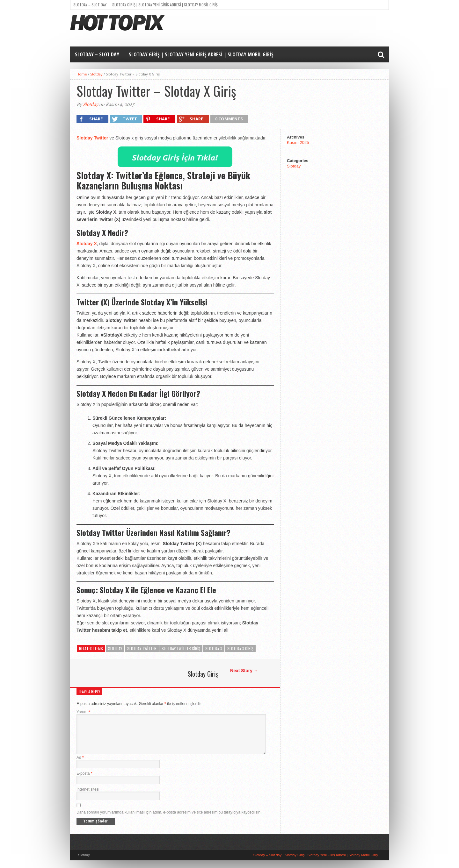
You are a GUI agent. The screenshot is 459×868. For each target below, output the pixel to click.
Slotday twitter (142, 648)
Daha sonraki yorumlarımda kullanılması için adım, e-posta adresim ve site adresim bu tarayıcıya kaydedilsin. (169, 820)
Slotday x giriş (240, 648)
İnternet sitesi (88, 797)
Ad (80, 765)
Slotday (96, 74)
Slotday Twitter (92, 138)
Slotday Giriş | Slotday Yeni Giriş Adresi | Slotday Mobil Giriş (165, 5)
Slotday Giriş (203, 674)
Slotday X (87, 244)
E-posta (84, 781)
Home (82, 74)
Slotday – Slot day (90, 5)
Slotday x (214, 648)
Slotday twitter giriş (181, 648)
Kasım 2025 (298, 142)
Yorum (83, 712)
